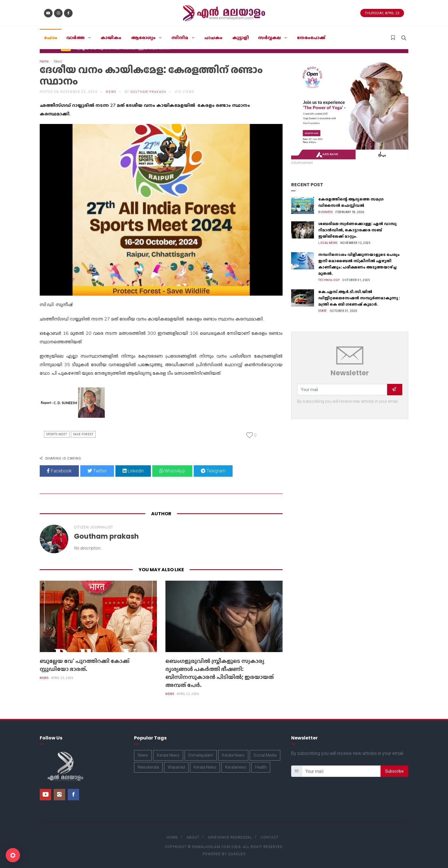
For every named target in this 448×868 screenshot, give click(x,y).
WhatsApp (172, 471)
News (111, 92)
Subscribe (394, 771)
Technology (329, 280)
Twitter (97, 471)
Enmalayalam (201, 755)
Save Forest (83, 434)
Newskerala (148, 767)
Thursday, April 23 (382, 13)
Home (44, 61)
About (193, 837)
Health (261, 767)
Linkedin (133, 471)
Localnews (328, 243)
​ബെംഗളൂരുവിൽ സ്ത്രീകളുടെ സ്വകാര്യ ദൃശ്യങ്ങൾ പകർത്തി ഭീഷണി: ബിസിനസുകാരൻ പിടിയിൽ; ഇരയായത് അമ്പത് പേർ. (220, 673)
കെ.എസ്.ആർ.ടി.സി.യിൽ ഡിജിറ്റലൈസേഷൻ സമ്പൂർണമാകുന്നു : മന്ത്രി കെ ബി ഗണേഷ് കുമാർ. (359, 298)
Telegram (213, 471)
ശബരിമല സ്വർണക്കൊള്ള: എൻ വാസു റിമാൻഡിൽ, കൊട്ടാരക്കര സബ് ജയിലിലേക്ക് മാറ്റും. (357, 230)
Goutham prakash (148, 92)
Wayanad (176, 767)
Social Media (265, 755)
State (323, 311)
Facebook (59, 471)
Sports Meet (57, 434)
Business (325, 212)
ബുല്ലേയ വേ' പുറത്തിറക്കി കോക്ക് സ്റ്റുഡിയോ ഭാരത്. (85, 665)
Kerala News (168, 755)
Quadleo (237, 854)
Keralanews (236, 767)
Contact (270, 837)
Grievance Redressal (230, 837)
